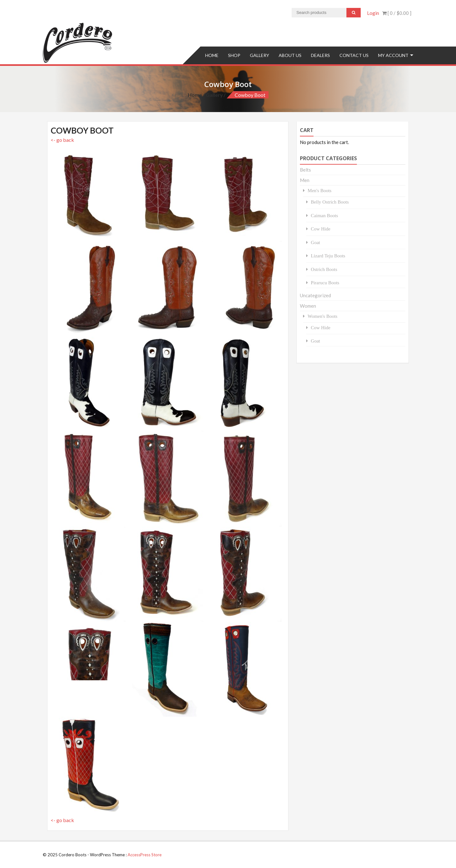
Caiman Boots (325, 215)
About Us (290, 55)
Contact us (354, 55)
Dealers (320, 55)
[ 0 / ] (397, 13)
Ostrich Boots (324, 269)
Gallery (260, 55)
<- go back (62, 140)
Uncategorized (315, 295)
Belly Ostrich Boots (330, 202)
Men (305, 180)
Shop (234, 55)
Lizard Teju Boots (328, 256)
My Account (393, 55)
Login (373, 13)
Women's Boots (323, 316)
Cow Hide (321, 229)
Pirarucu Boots (325, 283)
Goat (316, 242)
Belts (305, 170)
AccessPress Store (145, 855)
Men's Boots (320, 190)
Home (212, 55)
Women (308, 306)
